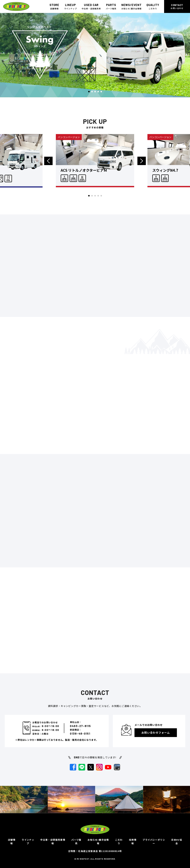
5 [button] (101, 92)
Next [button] (142, 165)
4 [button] (98, 92)
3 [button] (95, 92)
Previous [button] (48, 165)
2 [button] (92, 92)
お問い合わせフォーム (156, 733)
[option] (95, 55)
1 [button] (89, 92)
